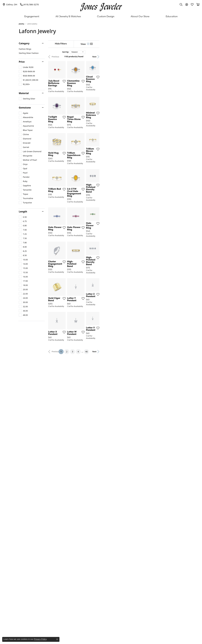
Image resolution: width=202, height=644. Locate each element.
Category (24, 43)
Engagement (32, 16)
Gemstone (25, 108)
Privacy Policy (40, 639)
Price (22, 62)
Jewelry (22, 24)
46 (128, 533)
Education (172, 16)
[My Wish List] (192, 4)
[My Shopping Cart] (198, 4)
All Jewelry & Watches (68, 16)
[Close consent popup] (57, 639)
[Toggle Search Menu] (181, 4)
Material (24, 93)
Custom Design (106, 16)
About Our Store (140, 16)
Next (178, 57)
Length (23, 212)
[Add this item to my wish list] (91, 108)
